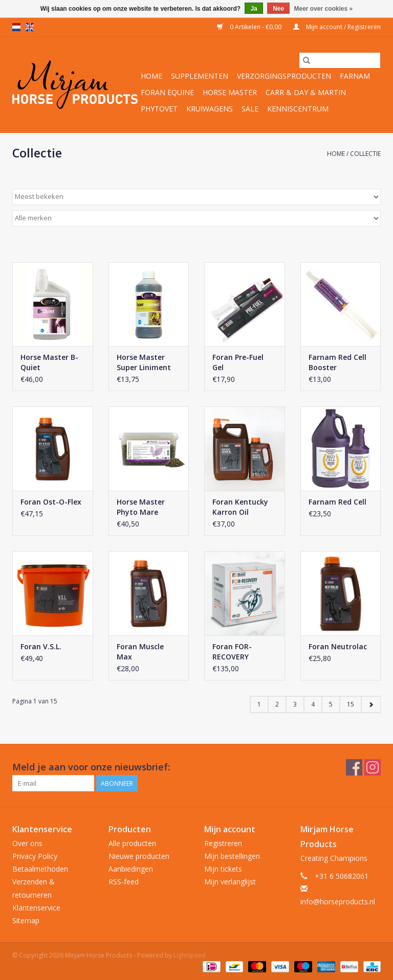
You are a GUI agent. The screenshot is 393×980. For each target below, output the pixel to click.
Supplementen (200, 76)
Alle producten (132, 843)
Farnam (355, 76)
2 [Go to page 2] (277, 704)
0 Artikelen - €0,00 (250, 27)
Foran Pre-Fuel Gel (238, 362)
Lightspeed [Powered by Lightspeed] (190, 955)
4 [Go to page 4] (313, 704)
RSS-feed (124, 882)
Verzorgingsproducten (284, 76)
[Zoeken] (340, 60)
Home (151, 76)
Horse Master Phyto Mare (141, 507)
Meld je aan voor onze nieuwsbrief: (91, 767)
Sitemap (26, 920)
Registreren (223, 843)
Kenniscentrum (298, 109)
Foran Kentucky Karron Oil (240, 507)
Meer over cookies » (324, 9)
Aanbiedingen (131, 869)
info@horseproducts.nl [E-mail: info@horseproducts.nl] (338, 902)
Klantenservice (36, 908)
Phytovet (159, 109)
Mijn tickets (223, 869)
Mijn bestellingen (232, 856)
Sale (250, 109)
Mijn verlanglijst (230, 882)
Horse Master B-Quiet (49, 362)
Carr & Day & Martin (306, 92)
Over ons (27, 843)
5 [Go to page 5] (331, 704)
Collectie (365, 154)
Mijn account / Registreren (337, 27)
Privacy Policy (35, 856)
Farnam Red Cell (337, 502)
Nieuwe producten (139, 856)
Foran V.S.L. (41, 646)
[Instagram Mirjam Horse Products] (373, 767)
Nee (278, 9)
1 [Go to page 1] (259, 704)
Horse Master (230, 92)
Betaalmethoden (40, 869)
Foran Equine (167, 92)
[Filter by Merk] (196, 218)
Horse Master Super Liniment (144, 362)
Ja (254, 9)
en (30, 27)
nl (16, 27)
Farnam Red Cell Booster (337, 362)
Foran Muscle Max (140, 652)
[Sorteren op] (196, 197)
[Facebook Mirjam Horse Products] (354, 767)
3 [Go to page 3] (295, 704)
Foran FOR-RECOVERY (232, 652)
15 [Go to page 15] (351, 704)
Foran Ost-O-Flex (51, 502)
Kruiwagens (210, 109)
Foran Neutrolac (338, 646)
